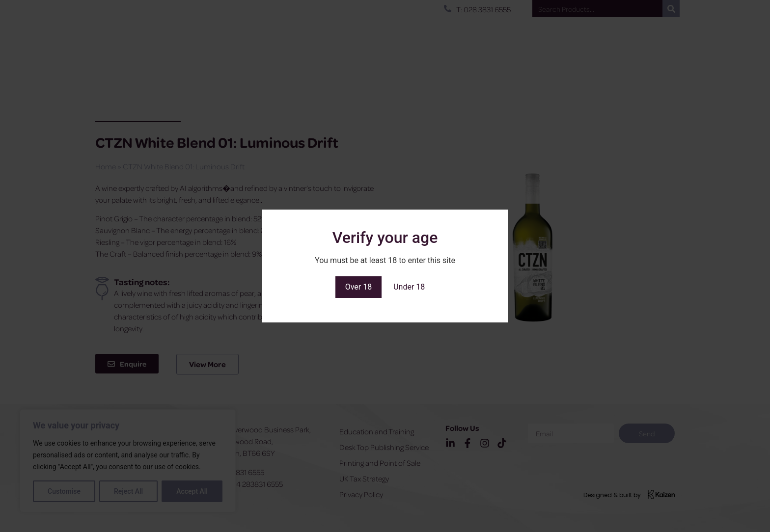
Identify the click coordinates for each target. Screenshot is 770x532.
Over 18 (359, 287)
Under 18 (409, 287)
